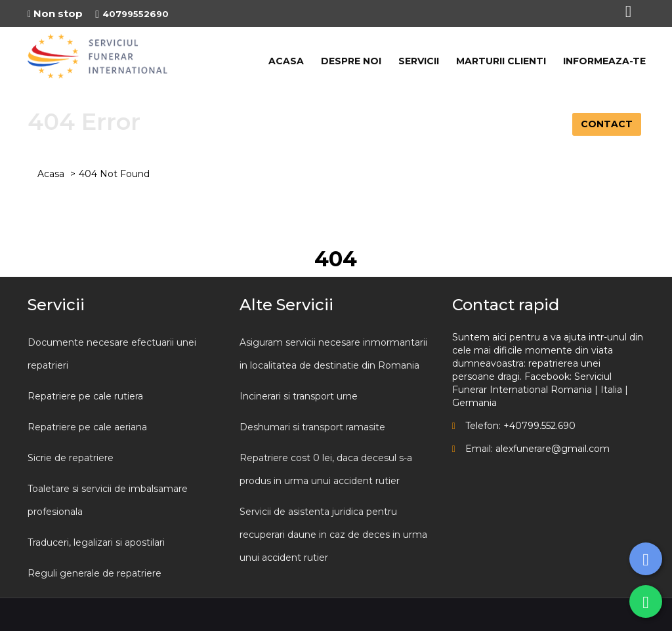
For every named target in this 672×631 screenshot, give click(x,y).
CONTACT (607, 124)
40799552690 (132, 14)
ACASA (286, 61)
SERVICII (419, 61)
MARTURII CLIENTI (501, 61)
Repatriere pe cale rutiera (85, 396)
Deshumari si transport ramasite (312, 427)
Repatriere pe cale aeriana (87, 427)
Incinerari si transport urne (299, 396)
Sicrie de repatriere (71, 458)
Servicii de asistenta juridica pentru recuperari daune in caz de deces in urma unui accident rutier (333, 535)
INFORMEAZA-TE (604, 61)
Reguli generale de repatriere (94, 573)
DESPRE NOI (351, 61)
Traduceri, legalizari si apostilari (96, 542)
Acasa (51, 174)
